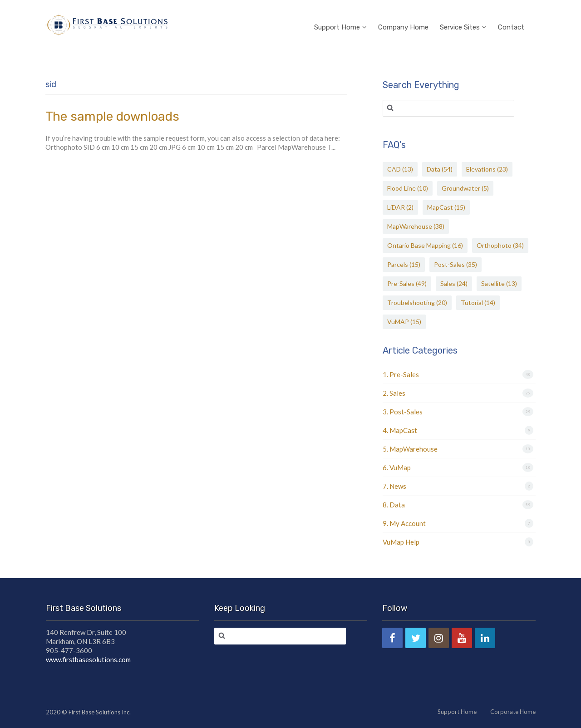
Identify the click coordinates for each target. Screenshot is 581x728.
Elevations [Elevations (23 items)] (487, 169)
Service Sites (463, 16)
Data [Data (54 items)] (440, 169)
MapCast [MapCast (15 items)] (446, 207)
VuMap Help (401, 542)
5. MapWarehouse (410, 449)
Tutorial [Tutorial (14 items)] (478, 303)
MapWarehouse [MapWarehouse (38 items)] (416, 226)
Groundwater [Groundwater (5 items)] (465, 188)
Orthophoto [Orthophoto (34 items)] (500, 245)
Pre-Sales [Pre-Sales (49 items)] (407, 283)
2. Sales (394, 393)
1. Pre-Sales (401, 374)
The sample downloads (112, 116)
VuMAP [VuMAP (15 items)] (404, 322)
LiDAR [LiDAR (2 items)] (400, 207)
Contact (511, 16)
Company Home (403, 16)
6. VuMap (397, 467)
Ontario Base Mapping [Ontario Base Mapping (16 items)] (425, 245)
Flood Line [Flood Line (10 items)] (408, 188)
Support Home (340, 16)
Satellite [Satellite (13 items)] (499, 283)
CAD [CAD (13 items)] (400, 169)
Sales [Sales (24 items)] (454, 283)
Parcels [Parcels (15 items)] (404, 264)
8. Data (394, 505)
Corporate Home (513, 712)
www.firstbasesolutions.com (88, 659)
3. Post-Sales (403, 412)
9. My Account (404, 523)
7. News (394, 486)
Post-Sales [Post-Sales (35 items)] (455, 264)
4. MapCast (400, 430)
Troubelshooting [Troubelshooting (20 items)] (417, 303)
